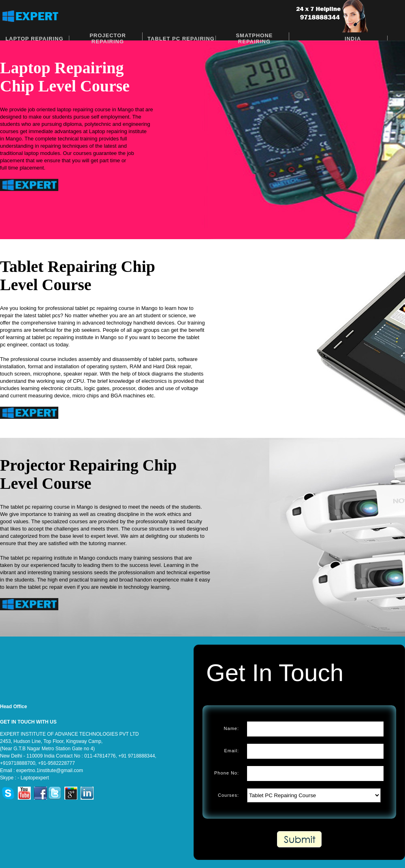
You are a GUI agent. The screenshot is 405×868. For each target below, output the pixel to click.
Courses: (228, 795)
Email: (231, 751)
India (353, 39)
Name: (231, 728)
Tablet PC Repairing (181, 39)
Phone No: (227, 773)
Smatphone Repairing (254, 38)
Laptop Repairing (34, 39)
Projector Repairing (108, 38)
